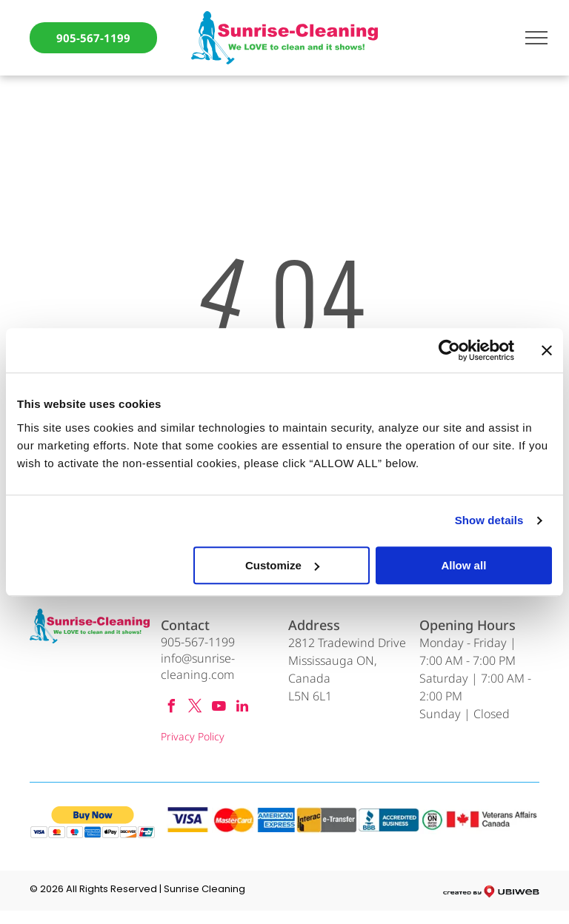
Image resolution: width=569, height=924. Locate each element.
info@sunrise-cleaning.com (198, 666)
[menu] (536, 38)
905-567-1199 (198, 642)
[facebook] (171, 708)
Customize (282, 565)
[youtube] (219, 708)
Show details (489, 520)
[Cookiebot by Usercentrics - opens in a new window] (449, 350)
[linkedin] (242, 708)
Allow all (463, 565)
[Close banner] (547, 350)
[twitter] (195, 708)
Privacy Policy (193, 736)
